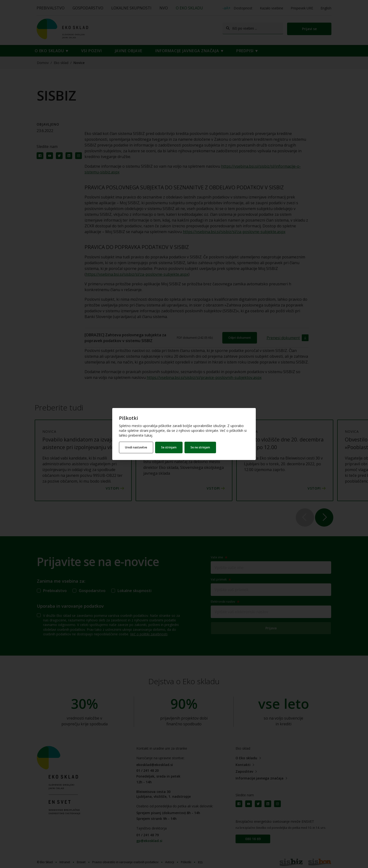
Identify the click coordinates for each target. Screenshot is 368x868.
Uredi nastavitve (136, 447)
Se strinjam (169, 447)
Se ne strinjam (200, 447)
